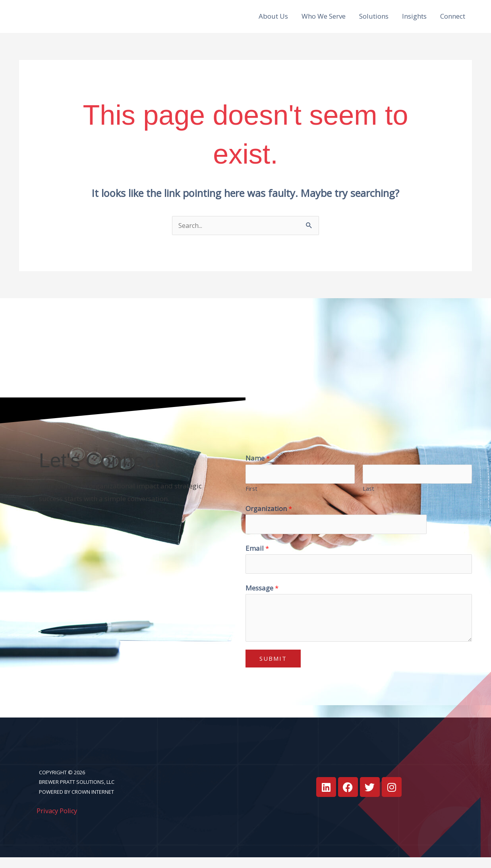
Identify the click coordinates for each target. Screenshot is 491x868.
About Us (273, 20)
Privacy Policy (58, 821)
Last (368, 498)
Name (258, 466)
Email (257, 558)
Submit (273, 669)
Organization (269, 517)
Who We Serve (324, 20)
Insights (414, 20)
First (251, 498)
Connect (453, 20)
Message (262, 599)
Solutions (374, 20)
